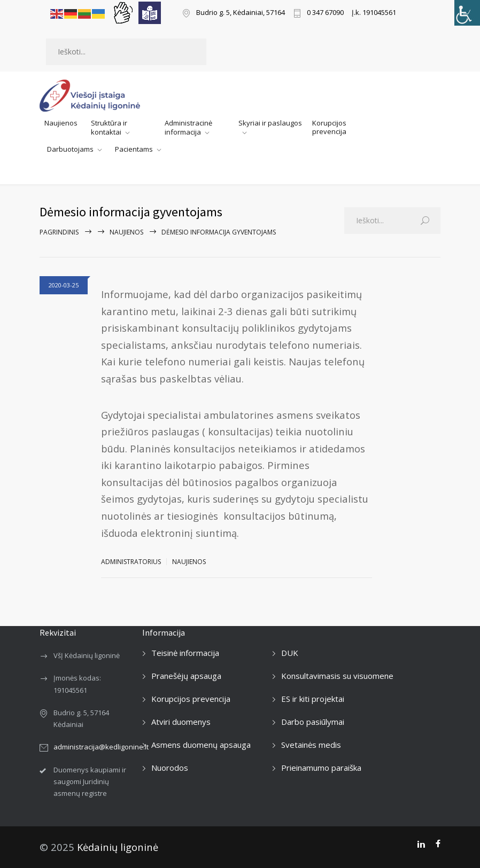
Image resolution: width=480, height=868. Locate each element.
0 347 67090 (325, 13)
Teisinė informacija (185, 653)
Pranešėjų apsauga (186, 676)
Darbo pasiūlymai (313, 722)
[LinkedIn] (421, 844)
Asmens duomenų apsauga (201, 745)
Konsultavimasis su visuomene (337, 676)
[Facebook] (438, 844)
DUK (290, 653)
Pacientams (134, 150)
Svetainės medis (311, 745)
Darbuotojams (70, 150)
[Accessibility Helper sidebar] (467, 13)
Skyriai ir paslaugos (270, 123)
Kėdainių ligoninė (118, 847)
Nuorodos (170, 768)
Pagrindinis (59, 232)
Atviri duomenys (181, 722)
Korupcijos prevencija (329, 127)
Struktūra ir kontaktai (109, 127)
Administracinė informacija (188, 127)
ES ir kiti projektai (313, 699)
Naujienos (61, 123)
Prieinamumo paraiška (321, 768)
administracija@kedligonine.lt (101, 747)
